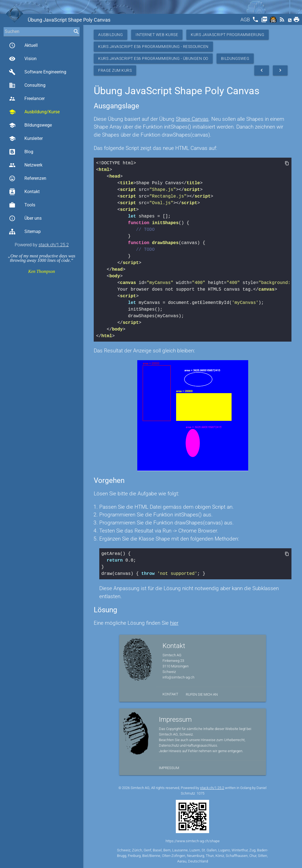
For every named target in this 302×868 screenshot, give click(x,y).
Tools (22, 205)
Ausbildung (111, 35)
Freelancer (27, 99)
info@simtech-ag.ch (178, 677)
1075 (201, 793)
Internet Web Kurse (157, 35)
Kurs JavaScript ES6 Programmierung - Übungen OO (153, 58)
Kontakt (24, 192)
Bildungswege (30, 125)
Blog (21, 152)
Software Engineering (38, 72)
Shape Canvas (192, 119)
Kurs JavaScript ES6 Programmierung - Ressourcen (153, 47)
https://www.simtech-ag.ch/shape (193, 841)
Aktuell (23, 45)
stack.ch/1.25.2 (54, 245)
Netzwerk (26, 165)
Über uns (25, 218)
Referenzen (28, 178)
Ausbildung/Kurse (34, 112)
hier (174, 623)
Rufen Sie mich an (202, 694)
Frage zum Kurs (115, 70)
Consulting (27, 85)
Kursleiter (26, 139)
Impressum (169, 768)
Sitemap (25, 232)
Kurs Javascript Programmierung (228, 35)
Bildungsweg (235, 58)
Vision (23, 59)
